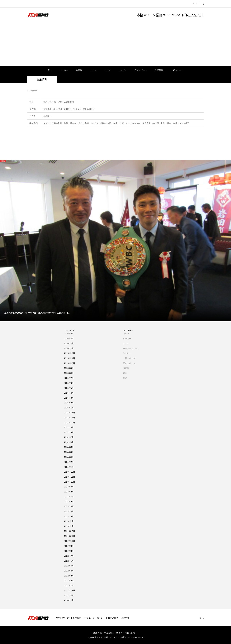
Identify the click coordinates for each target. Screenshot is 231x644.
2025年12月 (69, 353)
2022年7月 (69, 556)
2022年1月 (69, 586)
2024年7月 (69, 437)
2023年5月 (69, 506)
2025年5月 (69, 388)
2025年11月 (69, 358)
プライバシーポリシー (95, 618)
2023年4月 (69, 511)
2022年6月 (69, 561)
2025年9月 (69, 368)
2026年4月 (69, 334)
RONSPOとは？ (62, 618)
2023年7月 (69, 497)
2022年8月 (69, 551)
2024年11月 (69, 418)
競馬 (125, 373)
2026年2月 (69, 343)
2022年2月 (69, 581)
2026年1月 (69, 348)
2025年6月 (69, 383)
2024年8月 (69, 432)
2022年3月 (69, 576)
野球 (50, 70)
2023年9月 (69, 487)
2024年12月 (69, 413)
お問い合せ (113, 618)
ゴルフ (107, 70)
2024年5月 (69, 447)
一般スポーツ (177, 70)
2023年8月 (69, 492)
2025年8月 (69, 373)
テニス (93, 70)
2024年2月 (69, 462)
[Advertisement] (115, 44)
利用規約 (77, 618)
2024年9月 (69, 427)
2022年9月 (69, 546)
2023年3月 (69, 516)
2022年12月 (69, 531)
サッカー (64, 70)
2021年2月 (69, 595)
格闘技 (79, 70)
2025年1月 (69, 408)
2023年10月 (69, 482)
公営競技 (159, 70)
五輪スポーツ (141, 70)
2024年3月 (69, 457)
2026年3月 (69, 339)
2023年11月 (69, 477)
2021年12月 (69, 590)
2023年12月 (69, 472)
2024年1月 (69, 467)
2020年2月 (69, 600)
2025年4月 (69, 393)
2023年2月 (69, 521)
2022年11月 (69, 536)
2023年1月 (69, 526)
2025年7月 (69, 378)
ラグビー (122, 70)
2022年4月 (69, 571)
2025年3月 (69, 398)
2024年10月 (69, 423)
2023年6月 (69, 502)
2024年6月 (69, 442)
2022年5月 (69, 566)
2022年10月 (69, 541)
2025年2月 (69, 403)
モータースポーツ (131, 348)
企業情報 (125, 618)
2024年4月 (69, 452)
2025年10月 (69, 363)
